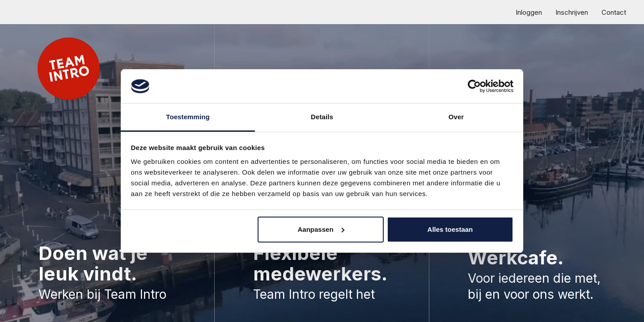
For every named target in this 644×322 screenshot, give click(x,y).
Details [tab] (322, 117)
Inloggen (529, 12)
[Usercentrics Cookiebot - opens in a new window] (474, 86)
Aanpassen (321, 229)
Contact (614, 12)
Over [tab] (456, 117)
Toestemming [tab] (188, 117)
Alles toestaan (450, 229)
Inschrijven (572, 12)
